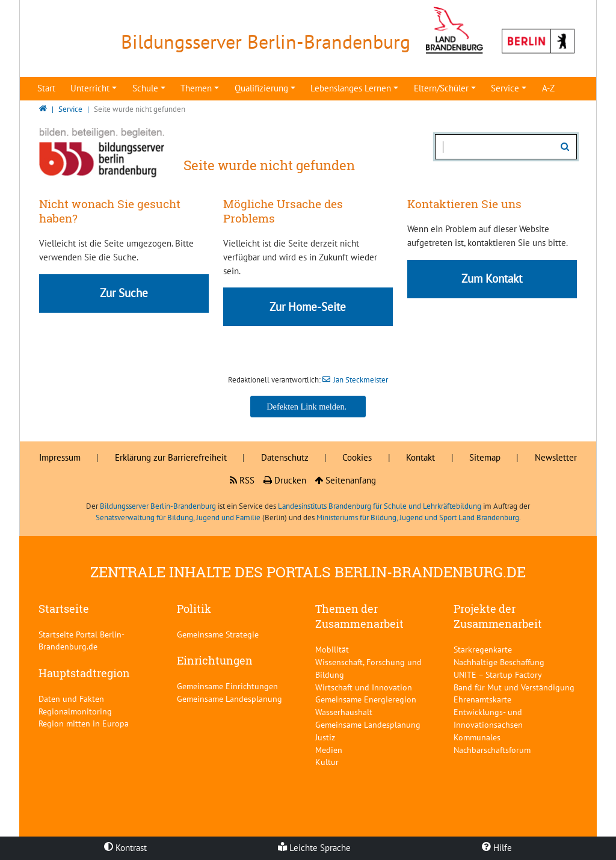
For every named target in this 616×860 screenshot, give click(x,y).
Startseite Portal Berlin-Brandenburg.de (82, 640)
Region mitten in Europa (84, 723)
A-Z (548, 88)
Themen (196, 88)
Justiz (325, 737)
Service (505, 88)
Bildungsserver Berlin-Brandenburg (158, 506)
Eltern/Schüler (441, 88)
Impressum (60, 457)
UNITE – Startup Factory (498, 674)
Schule (145, 88)
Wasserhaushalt (344, 712)
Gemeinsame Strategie (218, 634)
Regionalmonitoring (75, 711)
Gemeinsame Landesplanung (229, 699)
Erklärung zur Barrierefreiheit (171, 457)
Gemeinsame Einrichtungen (227, 686)
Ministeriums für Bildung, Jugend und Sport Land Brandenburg (418, 518)
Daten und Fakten (71, 699)
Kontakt (420, 457)
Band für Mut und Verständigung (514, 687)
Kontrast (125, 848)
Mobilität (332, 649)
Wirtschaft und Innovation (364, 687)
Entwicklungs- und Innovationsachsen (488, 718)
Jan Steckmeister (361, 380)
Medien (329, 750)
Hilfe (497, 848)
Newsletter (556, 457)
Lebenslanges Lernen (351, 88)
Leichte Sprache (314, 848)
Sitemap (485, 457)
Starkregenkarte (483, 649)
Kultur (327, 762)
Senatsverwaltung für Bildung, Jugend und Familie (178, 518)
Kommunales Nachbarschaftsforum (492, 743)
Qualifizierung (261, 88)
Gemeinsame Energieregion (366, 699)
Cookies (357, 457)
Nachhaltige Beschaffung (499, 662)
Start (46, 88)
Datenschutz (285, 457)
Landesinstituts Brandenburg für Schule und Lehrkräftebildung (380, 506)
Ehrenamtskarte (482, 699)
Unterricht (90, 88)
